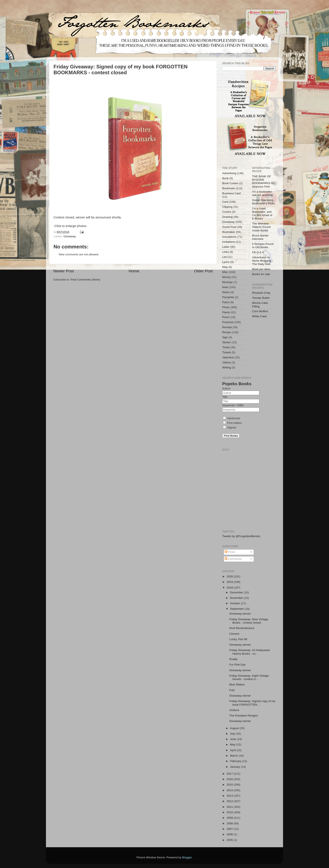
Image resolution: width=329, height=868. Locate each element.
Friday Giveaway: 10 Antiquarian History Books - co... (250, 652)
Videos (227, 362)
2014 (230, 790)
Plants (226, 312)
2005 (230, 840)
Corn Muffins (260, 311)
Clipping (227, 207)
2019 (230, 582)
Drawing (227, 217)
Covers (227, 212)
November (237, 598)
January (235, 767)
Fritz (232, 690)
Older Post (203, 271)
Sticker (227, 342)
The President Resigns (244, 716)
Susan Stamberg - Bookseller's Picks (264, 202)
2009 (230, 818)
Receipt (227, 327)
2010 (230, 812)
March (234, 756)
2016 (230, 779)
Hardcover (232, 418)
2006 (230, 834)
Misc (225, 272)
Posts (230, 552)
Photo (226, 307)
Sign (225, 337)
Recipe (227, 332)
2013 (230, 796)
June (233, 739)
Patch (226, 302)
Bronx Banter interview (260, 237)
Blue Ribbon (237, 685)
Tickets (227, 352)
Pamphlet (228, 297)
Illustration (229, 232)
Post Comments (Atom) (85, 280)
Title (225, 397)
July (233, 734)
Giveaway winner (240, 614)
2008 (230, 823)
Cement (234, 634)
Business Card (231, 193)
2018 (230, 588)
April (233, 750)
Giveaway (70, 236)
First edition (232, 423)
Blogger (187, 857)
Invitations (229, 242)
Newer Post (64, 271)
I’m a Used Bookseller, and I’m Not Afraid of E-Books (262, 214)
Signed (230, 427)
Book (225, 178)
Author (226, 388)
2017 (230, 774)
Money (227, 277)
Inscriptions (229, 237)
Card (225, 202)
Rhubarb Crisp (261, 293)
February (236, 761)
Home (134, 271)
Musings (227, 282)
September (237, 609)
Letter (226, 247)
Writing (227, 367)
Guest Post (229, 227)
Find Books (231, 436)
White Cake (260, 316)
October (235, 603)
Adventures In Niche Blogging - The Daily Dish (263, 261)
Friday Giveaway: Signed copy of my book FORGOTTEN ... (252, 703)
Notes (226, 292)
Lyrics (226, 262)
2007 (230, 829)
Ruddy (233, 659)
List (224, 257)
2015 (230, 785)
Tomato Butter (261, 298)
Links (226, 252)
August (235, 728)
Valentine (228, 357)
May (233, 745)
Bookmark (229, 188)
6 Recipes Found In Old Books (263, 246)
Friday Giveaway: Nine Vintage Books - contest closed (249, 621)
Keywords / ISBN (233, 405)
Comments (233, 559)
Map (225, 267)
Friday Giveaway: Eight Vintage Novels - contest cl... (249, 677)
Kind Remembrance (242, 628)
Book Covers (230, 183)
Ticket (226, 347)
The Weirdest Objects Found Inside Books (261, 227)
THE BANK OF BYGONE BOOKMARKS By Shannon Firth (263, 181)
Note (225, 287)
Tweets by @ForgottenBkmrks (241, 536)
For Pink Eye (237, 665)
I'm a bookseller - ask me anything (263, 193)
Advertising (229, 173)
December (237, 592)
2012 (230, 801)
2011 (230, 807)
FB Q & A (258, 252)
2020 (230, 576)
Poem (226, 317)
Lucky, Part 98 (238, 639)
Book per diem (261, 269)
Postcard (228, 322)
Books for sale (261, 274)
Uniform (234, 710)
